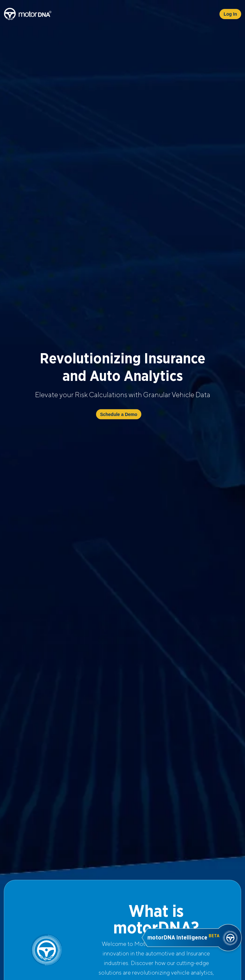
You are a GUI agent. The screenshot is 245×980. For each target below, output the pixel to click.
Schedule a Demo (119, 414)
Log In (230, 14)
